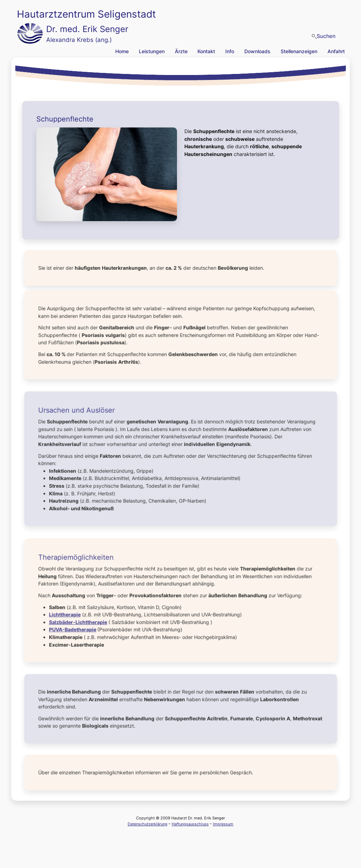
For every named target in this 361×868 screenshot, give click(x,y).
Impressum (223, 824)
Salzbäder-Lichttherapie (80, 621)
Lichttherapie (68, 614)
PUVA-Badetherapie (75, 629)
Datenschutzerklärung (148, 824)
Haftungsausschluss (190, 824)
